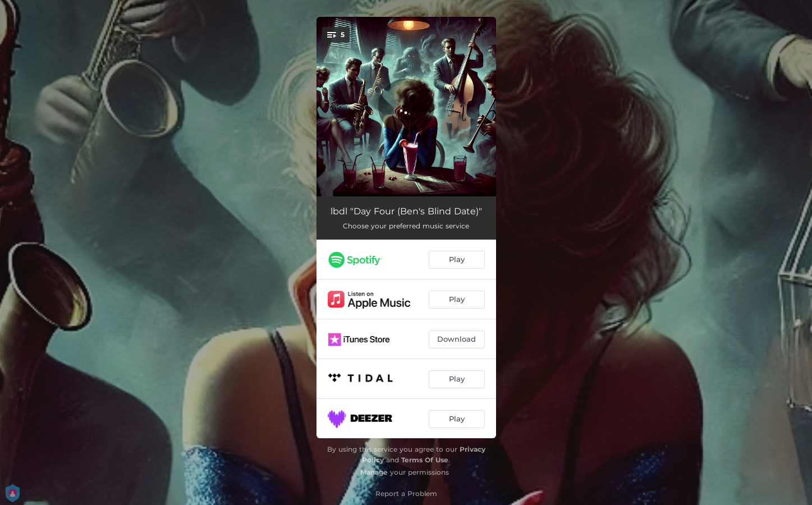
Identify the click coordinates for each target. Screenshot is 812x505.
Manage (374, 472)
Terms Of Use (425, 460)
